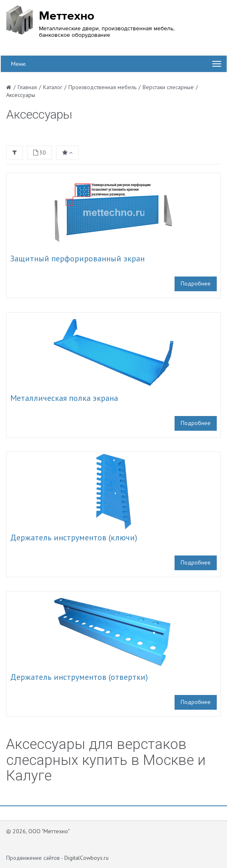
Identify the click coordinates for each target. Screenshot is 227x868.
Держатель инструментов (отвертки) (79, 677)
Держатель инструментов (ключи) (74, 537)
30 (40, 153)
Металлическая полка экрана (64, 398)
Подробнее (196, 283)
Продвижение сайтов (33, 858)
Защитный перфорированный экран (77, 259)
